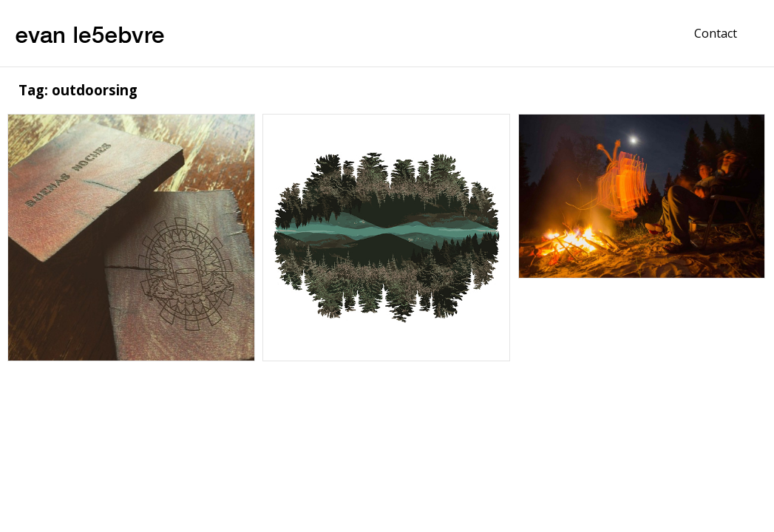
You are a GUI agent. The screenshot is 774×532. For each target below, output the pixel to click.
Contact (716, 33)
